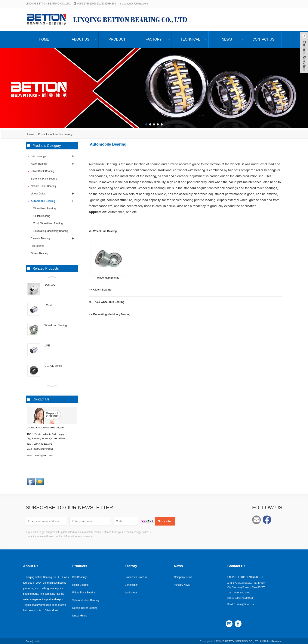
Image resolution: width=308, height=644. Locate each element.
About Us (81, 39)
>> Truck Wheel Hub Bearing (107, 302)
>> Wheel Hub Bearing (103, 231)
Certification (131, 584)
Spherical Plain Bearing (86, 599)
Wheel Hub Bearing (56, 325)
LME (47, 346)
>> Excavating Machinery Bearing (110, 314)
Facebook (267, 520)
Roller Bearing (80, 584)
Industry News (182, 584)
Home (44, 39)
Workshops (131, 591)
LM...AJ (49, 305)
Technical (190, 39)
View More (52, 609)
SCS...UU (50, 285)
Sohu (29, 640)
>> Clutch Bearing (100, 290)
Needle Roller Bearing (85, 607)
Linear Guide (80, 614)
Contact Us (263, 39)
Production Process (136, 576)
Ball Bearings (80, 576)
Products (80, 565)
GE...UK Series (53, 366)
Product (117, 39)
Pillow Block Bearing (84, 591)
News (227, 39)
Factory (154, 39)
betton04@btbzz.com (136, 4)
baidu (37, 640)
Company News (183, 576)
